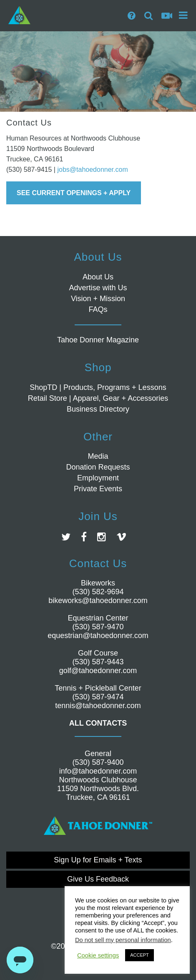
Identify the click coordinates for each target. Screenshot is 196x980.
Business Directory (98, 409)
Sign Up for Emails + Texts (98, 860)
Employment (98, 478)
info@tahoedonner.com (98, 771)
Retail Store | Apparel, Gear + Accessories (98, 398)
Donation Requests (98, 467)
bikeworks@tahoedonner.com (98, 601)
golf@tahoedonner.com (98, 671)
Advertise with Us (98, 288)
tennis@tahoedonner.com (98, 706)
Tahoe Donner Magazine (98, 340)
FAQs (98, 309)
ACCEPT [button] (139, 955)
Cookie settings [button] (98, 955)
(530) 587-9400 (98, 762)
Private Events (98, 489)
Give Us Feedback (98, 879)
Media (98, 456)
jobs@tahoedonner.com (92, 170)
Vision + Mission (98, 299)
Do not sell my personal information (123, 940)
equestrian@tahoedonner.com (98, 636)
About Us (98, 277)
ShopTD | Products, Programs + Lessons (98, 387)
